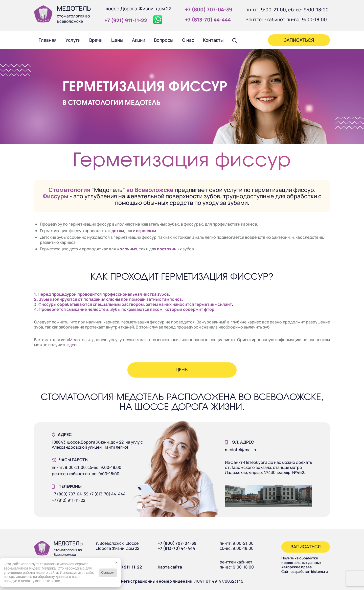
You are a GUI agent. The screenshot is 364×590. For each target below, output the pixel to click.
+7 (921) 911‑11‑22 (126, 20)
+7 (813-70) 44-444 (176, 548)
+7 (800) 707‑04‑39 (209, 9)
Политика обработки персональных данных (301, 560)
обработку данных (53, 577)
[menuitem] (48, 40)
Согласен (108, 573)
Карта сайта (170, 567)
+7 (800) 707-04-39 (177, 543)
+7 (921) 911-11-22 (125, 567)
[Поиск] (235, 40)
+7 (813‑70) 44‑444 (208, 20)
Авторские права (297, 567)
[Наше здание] (269, 496)
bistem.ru (319, 571)
